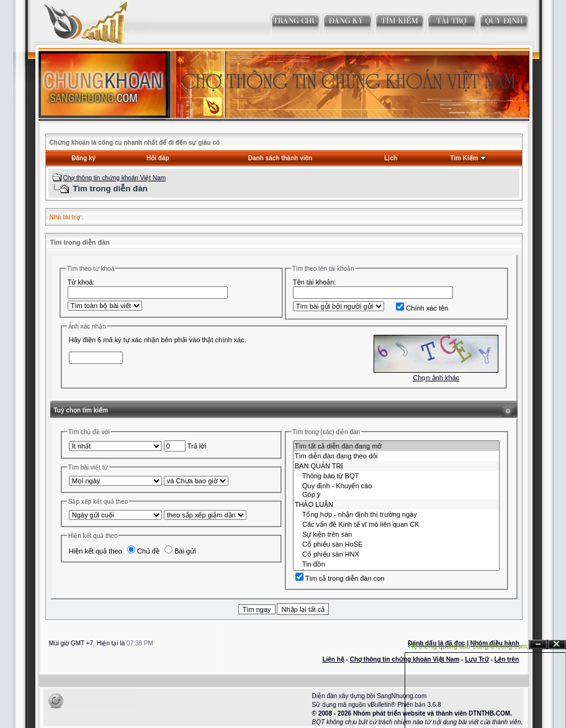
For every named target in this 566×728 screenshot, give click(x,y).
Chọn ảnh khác (436, 378)
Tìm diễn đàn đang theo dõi (397, 456)
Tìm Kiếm (464, 158)
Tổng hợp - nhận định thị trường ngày (397, 514)
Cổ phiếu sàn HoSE (397, 544)
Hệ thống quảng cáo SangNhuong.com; (469, 646)
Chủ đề (143, 551)
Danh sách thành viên (280, 158)
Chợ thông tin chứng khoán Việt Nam (114, 178)
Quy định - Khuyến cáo (397, 486)
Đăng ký (83, 158)
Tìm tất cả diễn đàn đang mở (397, 446)
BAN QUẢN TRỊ (397, 466)
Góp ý (397, 495)
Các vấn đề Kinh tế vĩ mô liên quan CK (397, 524)
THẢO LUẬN (397, 504)
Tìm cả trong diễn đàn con (340, 578)
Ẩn (538, 644)
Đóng (557, 644)
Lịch (391, 158)
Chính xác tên (422, 308)
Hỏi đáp (158, 158)
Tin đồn (397, 564)
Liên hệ (333, 659)
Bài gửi (180, 551)
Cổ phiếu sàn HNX (397, 554)
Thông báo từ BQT (397, 476)
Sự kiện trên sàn (397, 534)
